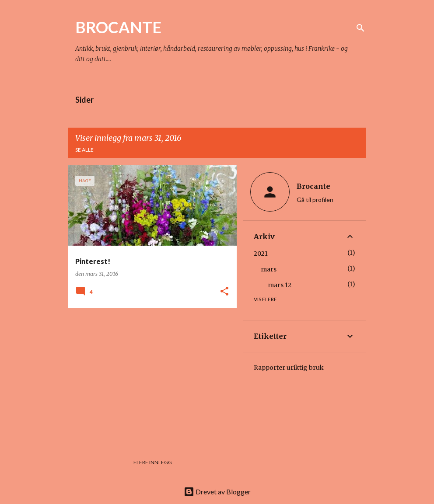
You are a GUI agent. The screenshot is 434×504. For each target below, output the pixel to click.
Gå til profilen (315, 200)
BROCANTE (118, 27)
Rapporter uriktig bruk (289, 368)
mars (269, 269)
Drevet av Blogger (217, 492)
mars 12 (280, 285)
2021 (261, 254)
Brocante (313, 186)
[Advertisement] (149, 375)
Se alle (84, 150)
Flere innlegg (153, 462)
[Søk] (360, 28)
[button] (224, 292)
